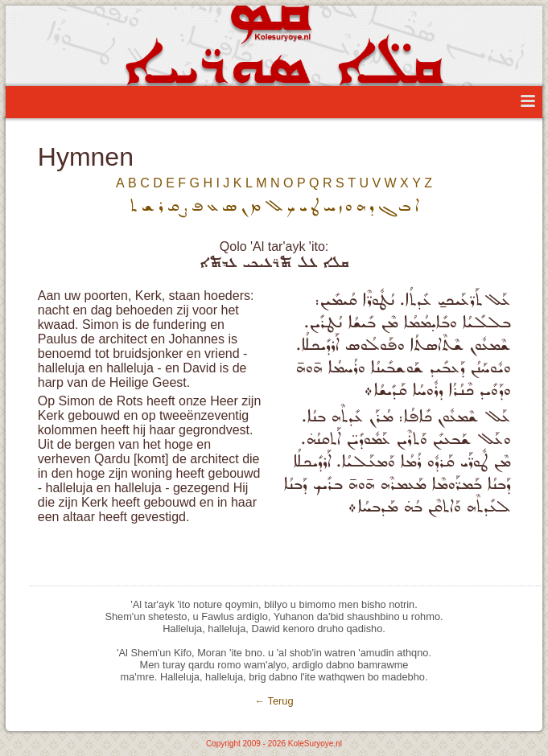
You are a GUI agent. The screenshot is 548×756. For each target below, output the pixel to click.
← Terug (274, 701)
